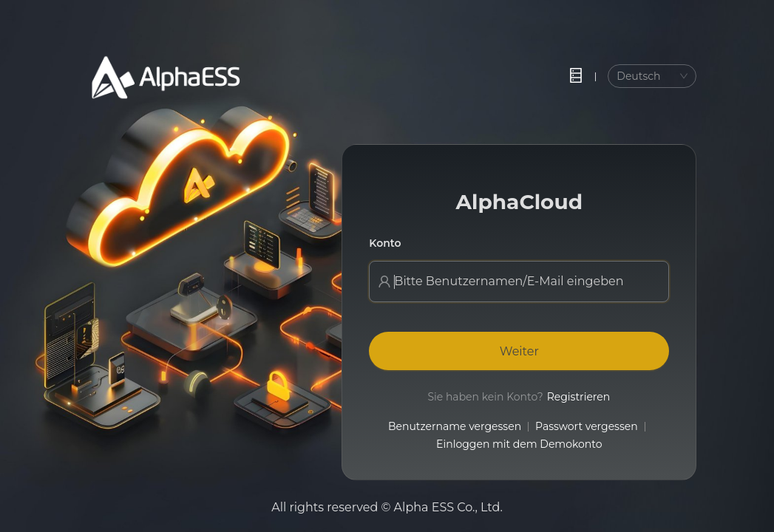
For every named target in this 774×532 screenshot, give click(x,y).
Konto (385, 243)
